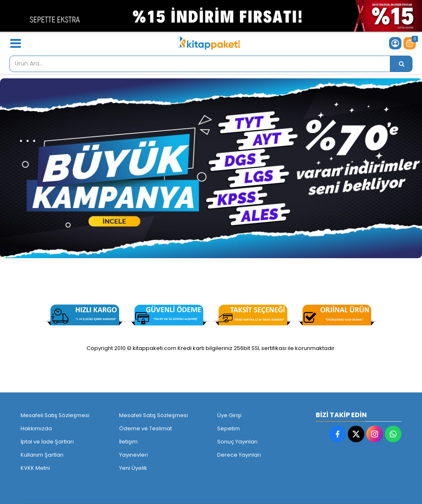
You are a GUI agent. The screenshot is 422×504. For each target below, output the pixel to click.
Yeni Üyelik (133, 468)
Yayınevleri (134, 455)
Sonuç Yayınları (237, 442)
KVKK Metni (35, 468)
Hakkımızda (36, 428)
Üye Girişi (229, 415)
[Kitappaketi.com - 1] (211, 168)
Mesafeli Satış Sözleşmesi (55, 415)
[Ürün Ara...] (401, 64)
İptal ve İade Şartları (47, 442)
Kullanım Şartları (42, 455)
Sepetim (229, 428)
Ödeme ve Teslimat (145, 428)
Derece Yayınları (239, 455)
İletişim (128, 442)
